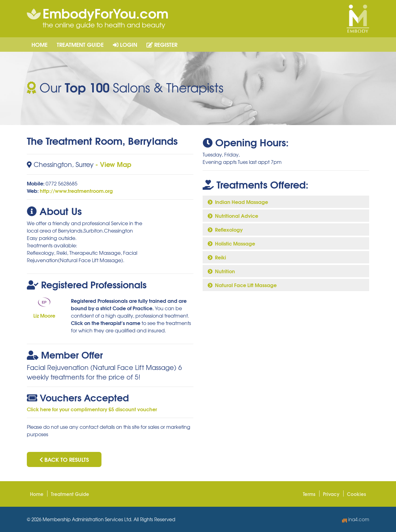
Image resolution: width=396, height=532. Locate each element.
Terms (309, 494)
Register (162, 44)
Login (125, 44)
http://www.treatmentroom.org (76, 191)
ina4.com (356, 519)
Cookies (357, 494)
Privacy (331, 494)
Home (39, 44)
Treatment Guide (80, 44)
